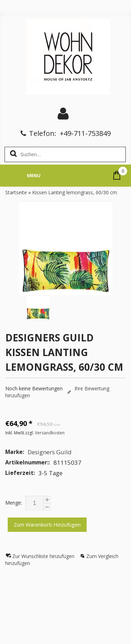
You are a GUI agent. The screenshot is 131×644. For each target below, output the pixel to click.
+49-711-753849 (85, 133)
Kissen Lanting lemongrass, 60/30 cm (75, 192)
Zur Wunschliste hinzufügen (44, 556)
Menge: (14, 503)
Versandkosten (50, 433)
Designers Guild (50, 452)
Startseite (16, 192)
